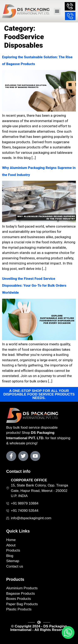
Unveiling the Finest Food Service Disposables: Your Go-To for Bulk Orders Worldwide (34, 286)
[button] (57, 11)
